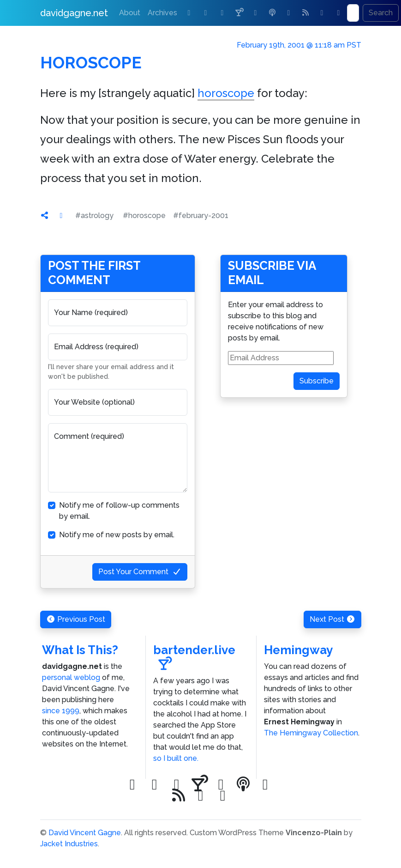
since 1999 (61, 711)
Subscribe (317, 381)
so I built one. (176, 758)
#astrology (94, 215)
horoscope (226, 93)
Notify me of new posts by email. (117, 535)
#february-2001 (201, 215)
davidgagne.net (74, 13)
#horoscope (144, 215)
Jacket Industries (69, 844)
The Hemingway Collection (311, 733)
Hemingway (298, 650)
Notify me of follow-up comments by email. (119, 511)
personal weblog (71, 677)
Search (381, 13)
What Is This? (80, 650)
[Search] (353, 13)
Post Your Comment (140, 572)
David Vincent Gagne (85, 833)
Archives (162, 13)
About (130, 13)
